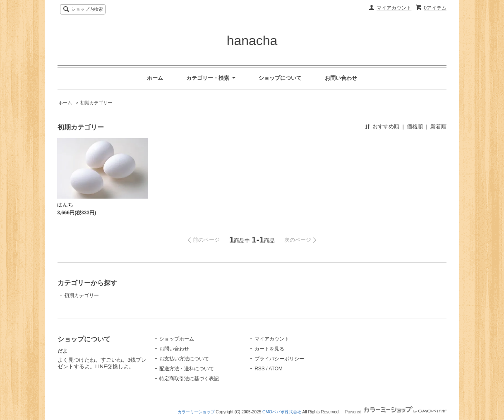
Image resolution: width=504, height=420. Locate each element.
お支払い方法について (184, 359)
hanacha (252, 41)
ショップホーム (177, 339)
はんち (65, 205)
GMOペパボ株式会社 (282, 412)
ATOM (276, 369)
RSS (260, 369)
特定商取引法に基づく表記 (189, 379)
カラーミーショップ (196, 412)
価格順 (415, 126)
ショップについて (280, 78)
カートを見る (269, 349)
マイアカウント (394, 8)
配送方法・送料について (187, 369)
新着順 (438, 126)
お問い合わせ (341, 78)
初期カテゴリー (96, 103)
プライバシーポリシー (279, 359)
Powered (396, 412)
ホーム (155, 78)
